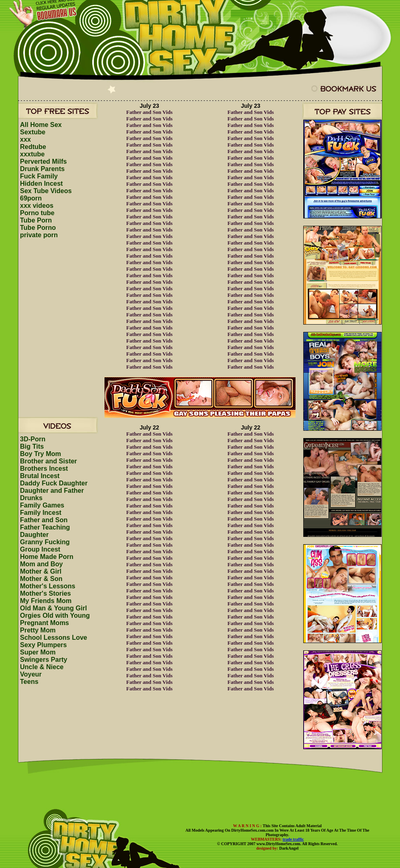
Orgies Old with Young (55, 615)
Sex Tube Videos (46, 191)
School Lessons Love (53, 638)
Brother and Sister (49, 461)
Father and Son (44, 520)
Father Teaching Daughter (45, 531)
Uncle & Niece (42, 667)
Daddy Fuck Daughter (54, 483)
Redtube (33, 147)
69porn (31, 198)
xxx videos (37, 206)
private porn (39, 235)
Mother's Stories (46, 593)
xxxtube (32, 154)
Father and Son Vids (149, 112)
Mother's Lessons (48, 586)
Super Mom (38, 652)
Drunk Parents (42, 169)
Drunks (31, 498)
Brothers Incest (44, 468)
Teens (29, 682)
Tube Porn (36, 220)
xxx (26, 139)
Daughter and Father (52, 491)
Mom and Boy (41, 564)
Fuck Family (39, 176)
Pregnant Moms (44, 623)
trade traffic (293, 839)
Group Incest (40, 549)
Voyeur (31, 674)
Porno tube (37, 213)
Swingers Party (44, 660)
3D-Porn (33, 439)
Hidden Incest (41, 184)
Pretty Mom (38, 630)
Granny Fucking (45, 542)
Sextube (33, 132)
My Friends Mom (46, 601)
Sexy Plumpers (43, 645)
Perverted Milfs (43, 161)
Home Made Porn (47, 557)
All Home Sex (41, 125)
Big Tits (32, 446)
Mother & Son (41, 579)
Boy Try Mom (40, 454)
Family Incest (41, 513)
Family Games (42, 505)
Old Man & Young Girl (53, 608)
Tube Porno (38, 228)
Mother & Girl (41, 571)
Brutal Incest (40, 476)
